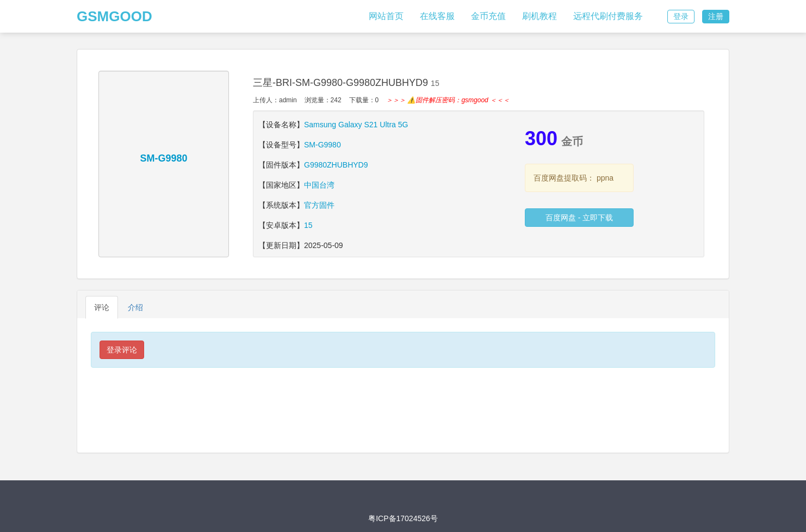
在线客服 (437, 16)
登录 (681, 16)
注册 (716, 16)
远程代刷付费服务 (608, 16)
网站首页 (386, 16)
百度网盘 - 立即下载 (579, 218)
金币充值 (488, 16)
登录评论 (122, 350)
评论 (102, 307)
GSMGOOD (114, 16)
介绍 (135, 307)
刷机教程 (540, 16)
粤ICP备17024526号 (403, 518)
